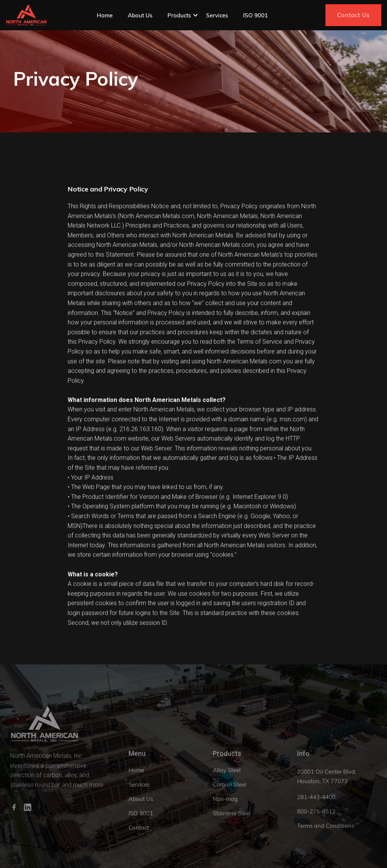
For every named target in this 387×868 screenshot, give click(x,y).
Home (105, 15)
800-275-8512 (316, 817)
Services (217, 15)
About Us (140, 15)
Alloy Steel (227, 776)
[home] (26, 15)
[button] (183, 15)
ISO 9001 (255, 15)
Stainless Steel (232, 819)
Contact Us (353, 15)
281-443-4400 (316, 803)
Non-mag (225, 805)
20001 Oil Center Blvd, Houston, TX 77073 (327, 783)
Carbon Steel (230, 791)
